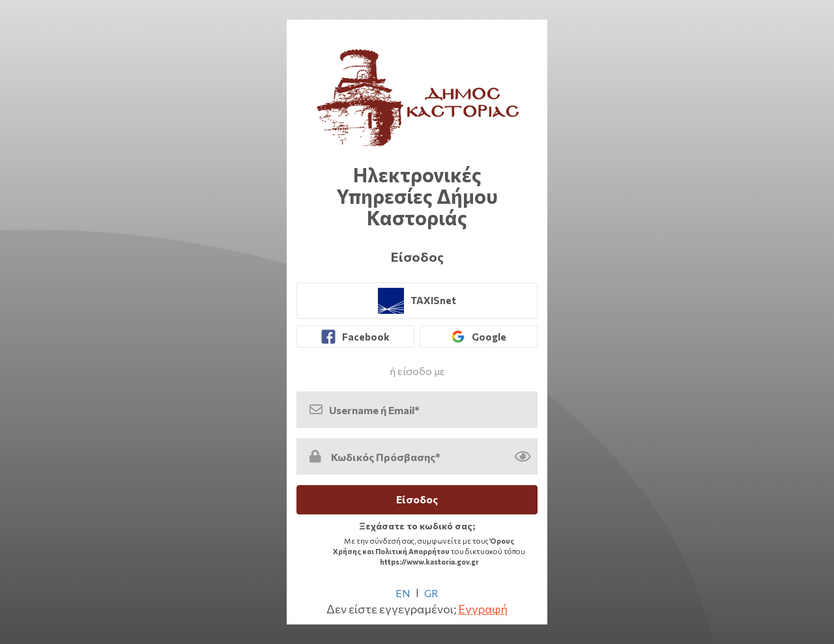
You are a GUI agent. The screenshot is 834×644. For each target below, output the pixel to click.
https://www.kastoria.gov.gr (429, 562)
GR (431, 593)
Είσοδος (417, 499)
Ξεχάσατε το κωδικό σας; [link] (417, 526)
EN (403, 593)
